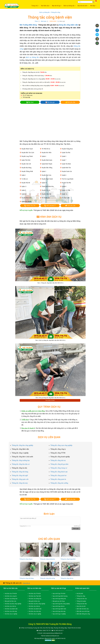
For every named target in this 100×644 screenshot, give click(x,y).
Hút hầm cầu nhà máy (11, 611)
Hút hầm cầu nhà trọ (10, 606)
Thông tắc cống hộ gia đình (59, 464)
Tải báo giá (51, 102)
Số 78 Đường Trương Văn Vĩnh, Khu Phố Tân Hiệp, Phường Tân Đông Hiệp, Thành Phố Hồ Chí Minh (53, 628)
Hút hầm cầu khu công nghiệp (13, 604)
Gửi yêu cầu (71, 102)
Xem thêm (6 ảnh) (50, 400)
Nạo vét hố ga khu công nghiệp (61, 604)
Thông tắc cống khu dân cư (21, 464)
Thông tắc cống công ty (26, 559)
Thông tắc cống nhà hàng (20, 472)
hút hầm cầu (13, 588)
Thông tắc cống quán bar (58, 475)
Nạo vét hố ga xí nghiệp (59, 614)
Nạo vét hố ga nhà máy (59, 611)
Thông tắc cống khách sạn (59, 472)
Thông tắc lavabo (81, 601)
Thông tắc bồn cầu (82, 599)
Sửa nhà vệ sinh (81, 606)
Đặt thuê (31, 102)
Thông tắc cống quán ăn (58, 479)
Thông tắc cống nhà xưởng (59, 483)
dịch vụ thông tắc (32, 57)
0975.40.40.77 (50, 206)
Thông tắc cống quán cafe (20, 479)
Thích (36, 21)
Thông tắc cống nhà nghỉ (20, 475)
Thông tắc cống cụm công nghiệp (61, 445)
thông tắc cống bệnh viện (68, 25)
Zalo (97, 35)
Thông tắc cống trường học (21, 460)
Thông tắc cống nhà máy (20, 483)
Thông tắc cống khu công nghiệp (22, 445)
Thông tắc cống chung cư (59, 468)
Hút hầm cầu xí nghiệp (11, 614)
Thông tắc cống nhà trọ (58, 460)
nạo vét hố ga (61, 588)
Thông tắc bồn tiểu (82, 604)
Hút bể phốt (80, 594)
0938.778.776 (30, 206)
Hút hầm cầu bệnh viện (11, 609)
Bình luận (44, 21)
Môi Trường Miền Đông (14, 6)
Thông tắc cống (81, 596)
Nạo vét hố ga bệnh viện (59, 609)
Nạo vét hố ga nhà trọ (59, 606)
